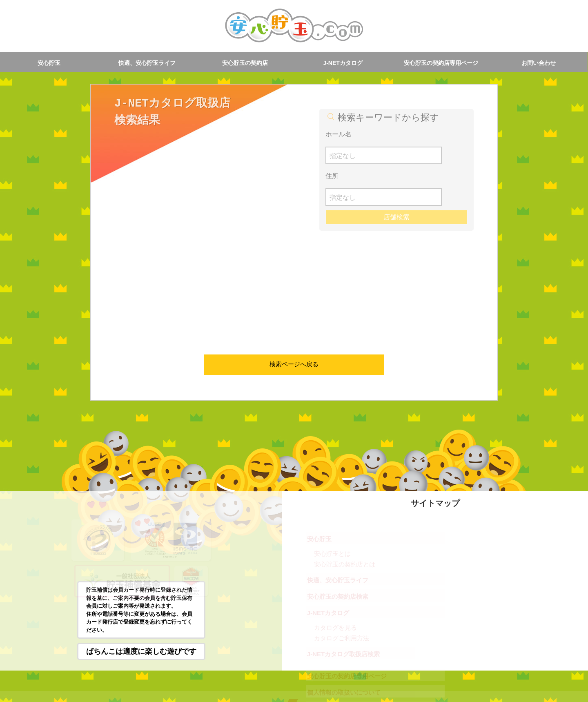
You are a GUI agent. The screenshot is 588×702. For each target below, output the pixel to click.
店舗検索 (396, 176)
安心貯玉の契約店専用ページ (441, 63)
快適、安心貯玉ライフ (147, 63)
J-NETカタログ (343, 63)
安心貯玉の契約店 (245, 63)
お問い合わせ (539, 63)
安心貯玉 (49, 63)
